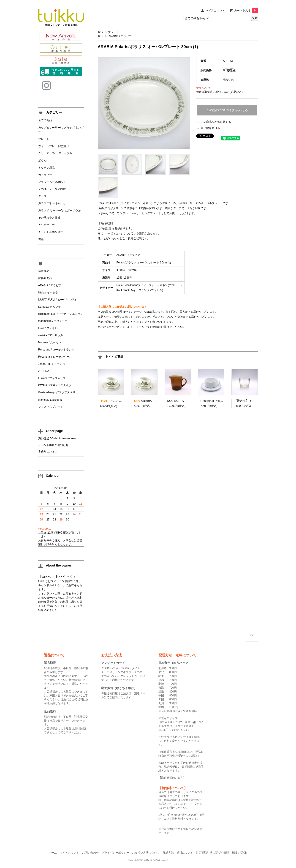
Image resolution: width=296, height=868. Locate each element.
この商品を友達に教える (216, 122)
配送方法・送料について (178, 853)
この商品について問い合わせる (227, 110)
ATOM (244, 853)
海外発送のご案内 (172, 778)
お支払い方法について (146, 853)
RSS (235, 853)
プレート (113, 32)
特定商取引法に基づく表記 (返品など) (219, 92)
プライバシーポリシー (115, 853)
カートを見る (246, 11)
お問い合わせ (90, 853)
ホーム (53, 853)
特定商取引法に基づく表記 (212, 853)
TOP (100, 32)
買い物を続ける (210, 128)
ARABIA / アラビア (120, 36)
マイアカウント (215, 11)
